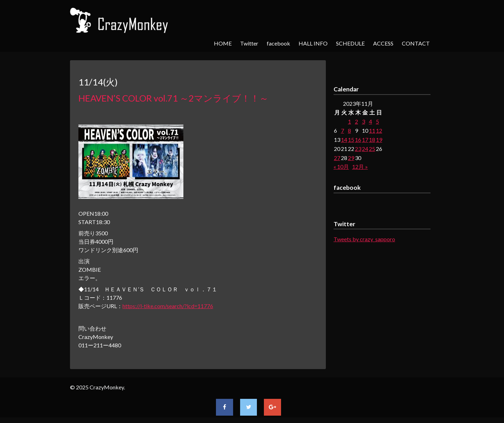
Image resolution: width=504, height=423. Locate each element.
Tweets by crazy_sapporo (364, 239)
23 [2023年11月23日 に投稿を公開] (358, 149)
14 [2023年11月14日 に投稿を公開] (344, 140)
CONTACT (416, 43)
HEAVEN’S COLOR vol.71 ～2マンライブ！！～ (173, 98)
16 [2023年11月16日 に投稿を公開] (358, 140)
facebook (278, 43)
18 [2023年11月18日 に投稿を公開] (372, 140)
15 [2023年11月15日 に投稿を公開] (351, 140)
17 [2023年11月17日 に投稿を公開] (365, 140)
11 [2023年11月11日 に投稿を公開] (372, 130)
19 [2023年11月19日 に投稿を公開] (379, 140)
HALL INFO (313, 43)
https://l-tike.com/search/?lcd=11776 (168, 306)
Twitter (249, 43)
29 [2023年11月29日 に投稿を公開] (351, 158)
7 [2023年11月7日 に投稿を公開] (342, 130)
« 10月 (341, 167)
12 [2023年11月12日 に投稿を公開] (379, 130)
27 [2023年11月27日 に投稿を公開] (337, 158)
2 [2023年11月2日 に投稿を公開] (356, 121)
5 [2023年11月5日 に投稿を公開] (377, 121)
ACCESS (383, 43)
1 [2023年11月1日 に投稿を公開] (349, 121)
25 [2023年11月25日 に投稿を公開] (372, 149)
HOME (223, 43)
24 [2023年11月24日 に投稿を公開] (365, 149)
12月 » (360, 167)
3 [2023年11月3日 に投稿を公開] (363, 121)
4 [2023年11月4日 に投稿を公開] (370, 121)
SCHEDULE (350, 43)
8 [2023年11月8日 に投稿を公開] (349, 130)
